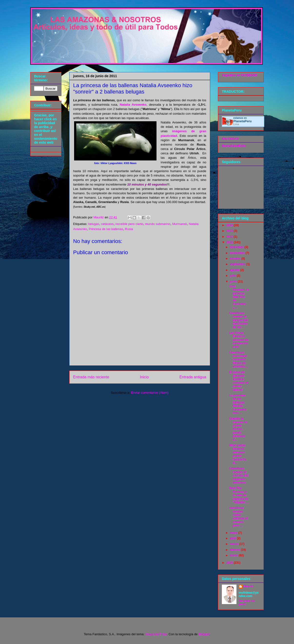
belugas (94, 224)
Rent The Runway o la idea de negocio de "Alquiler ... (239, 495)
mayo (234, 533)
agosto (235, 270)
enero (234, 555)
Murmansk (180, 224)
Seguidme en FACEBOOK (240, 75)
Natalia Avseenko (133, 105)
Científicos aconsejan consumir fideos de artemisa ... (239, 360)
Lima (236, 124)
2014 (230, 225)
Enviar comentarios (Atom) (150, 393)
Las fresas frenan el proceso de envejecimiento (239, 340)
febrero (235, 550)
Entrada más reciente (91, 377)
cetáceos (107, 224)
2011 (230, 242)
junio (234, 281)
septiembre (238, 264)
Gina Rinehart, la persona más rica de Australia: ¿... (239, 297)
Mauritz (249, 586)
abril (233, 538)
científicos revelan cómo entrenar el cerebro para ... (238, 517)
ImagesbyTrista (156, 634)
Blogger (204, 634)
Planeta (242, 121)
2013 (230, 231)
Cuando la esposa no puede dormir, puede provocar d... (238, 429)
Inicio (144, 377)
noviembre (238, 253)
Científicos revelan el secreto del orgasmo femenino (239, 476)
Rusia (129, 229)
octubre (236, 259)
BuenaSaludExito (234, 146)
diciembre (237, 247)
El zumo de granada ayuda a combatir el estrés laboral (239, 381)
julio (233, 276)
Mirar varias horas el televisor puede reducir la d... (238, 454)
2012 (230, 237)
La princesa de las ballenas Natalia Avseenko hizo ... (238, 404)
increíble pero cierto (129, 224)
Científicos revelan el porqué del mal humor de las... (238, 320)
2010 (230, 563)
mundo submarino (158, 224)
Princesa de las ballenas (106, 229)
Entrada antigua (193, 377)
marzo (235, 544)
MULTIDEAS (230, 139)
